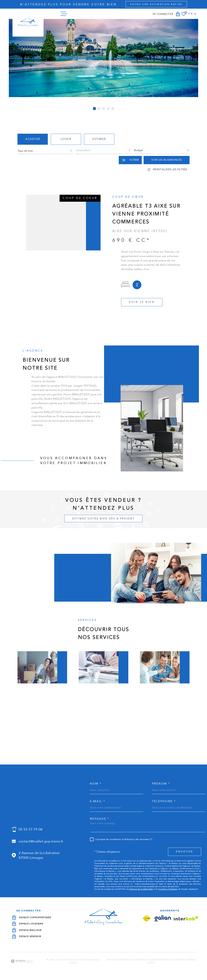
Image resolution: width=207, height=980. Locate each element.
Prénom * (161, 784)
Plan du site (130, 960)
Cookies (151, 963)
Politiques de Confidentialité (141, 889)
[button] (94, 109)
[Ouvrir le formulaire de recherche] (130, 160)
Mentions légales (148, 960)
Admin (162, 960)
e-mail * (98, 801)
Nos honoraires (114, 960)
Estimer (99, 139)
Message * (100, 819)
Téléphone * (164, 801)
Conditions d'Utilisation (168, 889)
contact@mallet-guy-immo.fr (41, 841)
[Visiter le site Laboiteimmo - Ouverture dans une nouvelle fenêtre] (22, 961)
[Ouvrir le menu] (64, 14)
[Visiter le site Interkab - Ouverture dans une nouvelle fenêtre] (186, 918)
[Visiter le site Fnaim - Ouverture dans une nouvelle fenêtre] (147, 918)
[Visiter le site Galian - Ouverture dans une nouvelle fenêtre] (163, 918)
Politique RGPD (187, 960)
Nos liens (172, 960)
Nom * (96, 784)
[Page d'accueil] (28, 23)
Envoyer (184, 852)
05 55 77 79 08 (31, 829)
